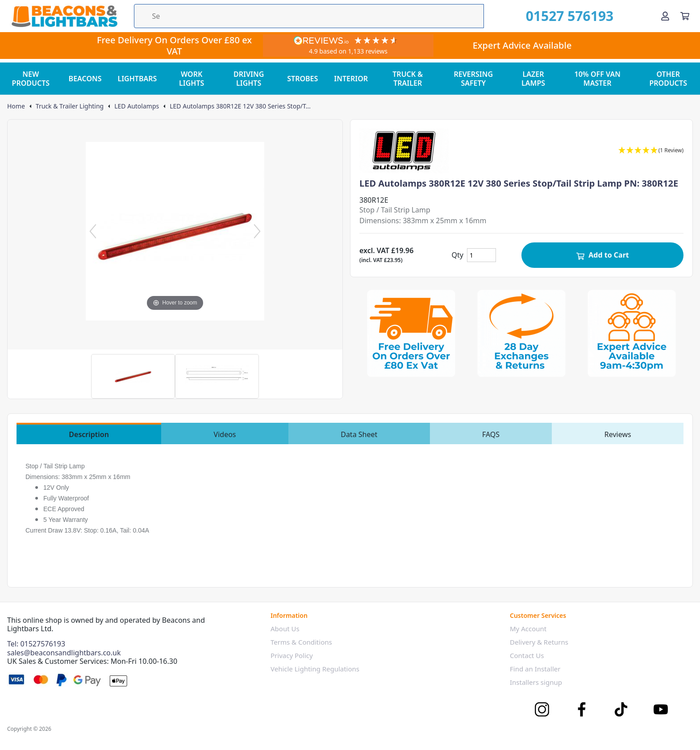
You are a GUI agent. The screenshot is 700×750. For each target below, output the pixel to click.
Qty (458, 255)
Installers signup (536, 682)
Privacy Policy (292, 655)
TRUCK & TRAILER (408, 79)
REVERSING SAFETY (474, 79)
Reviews (618, 434)
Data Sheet (359, 434)
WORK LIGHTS (192, 79)
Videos (225, 434)
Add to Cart (602, 255)
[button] (651, 151)
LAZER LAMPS (533, 79)
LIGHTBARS (137, 79)
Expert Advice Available (522, 45)
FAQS (491, 434)
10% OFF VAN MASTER (598, 79)
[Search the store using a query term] (309, 16)
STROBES (302, 79)
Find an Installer (535, 669)
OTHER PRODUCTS (668, 79)
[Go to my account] (665, 16)
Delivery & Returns (539, 642)
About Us (285, 629)
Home (16, 106)
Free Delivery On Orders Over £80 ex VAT (174, 46)
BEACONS (85, 79)
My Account (528, 629)
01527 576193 (570, 16)
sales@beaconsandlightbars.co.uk (64, 653)
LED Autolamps (137, 106)
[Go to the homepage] (64, 16)
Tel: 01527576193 (36, 644)
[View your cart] (685, 16)
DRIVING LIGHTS (249, 79)
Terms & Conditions (301, 642)
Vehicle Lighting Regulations (315, 669)
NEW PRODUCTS (31, 79)
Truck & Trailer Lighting (70, 106)
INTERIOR (351, 79)
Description (89, 434)
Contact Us (527, 655)
